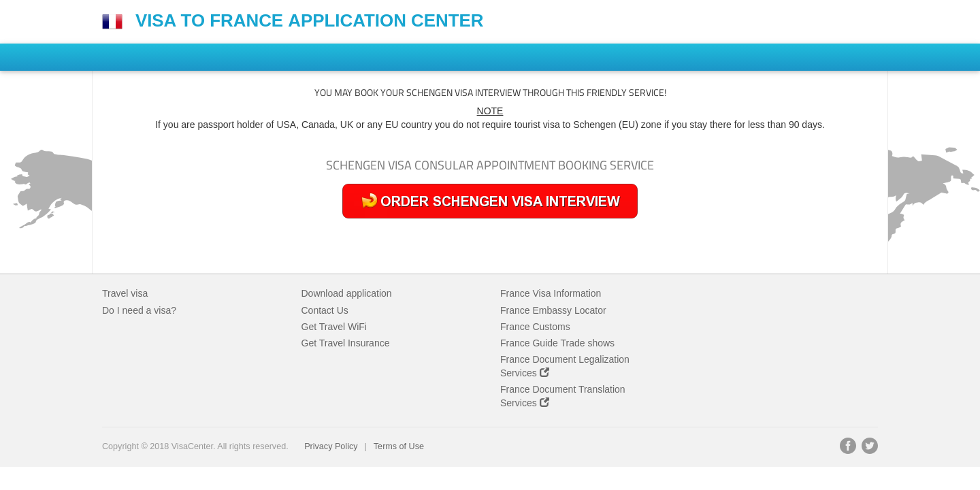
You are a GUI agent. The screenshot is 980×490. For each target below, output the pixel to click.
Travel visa (125, 293)
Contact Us (325, 310)
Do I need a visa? (139, 310)
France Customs (535, 327)
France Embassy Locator (553, 310)
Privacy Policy (331, 446)
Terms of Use (399, 446)
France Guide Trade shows (557, 343)
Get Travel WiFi (334, 327)
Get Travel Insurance (346, 343)
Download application (347, 293)
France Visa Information (551, 293)
